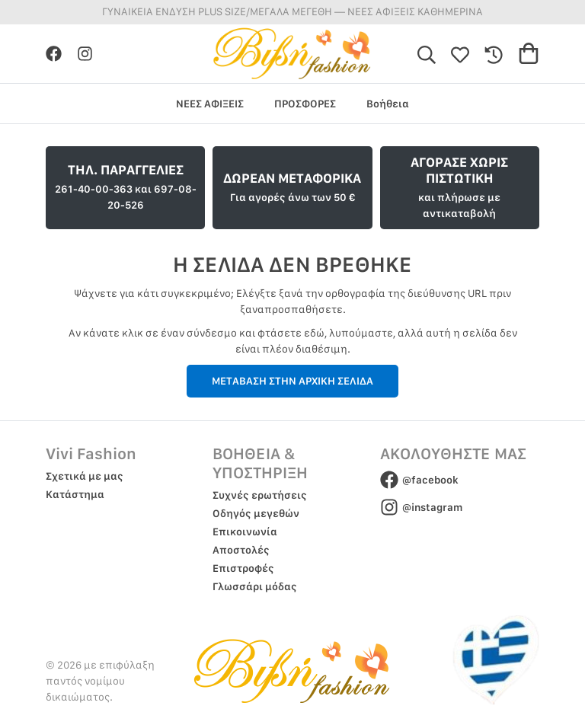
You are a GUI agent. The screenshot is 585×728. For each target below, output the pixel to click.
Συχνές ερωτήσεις (260, 495)
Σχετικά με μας (85, 476)
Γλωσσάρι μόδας (255, 586)
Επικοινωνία (245, 532)
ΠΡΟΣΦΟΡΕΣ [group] (305, 104)
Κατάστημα (75, 494)
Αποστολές (241, 550)
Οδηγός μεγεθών (256, 513)
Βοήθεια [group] (388, 104)
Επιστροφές (243, 568)
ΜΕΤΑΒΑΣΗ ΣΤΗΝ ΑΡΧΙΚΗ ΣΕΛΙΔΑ (292, 381)
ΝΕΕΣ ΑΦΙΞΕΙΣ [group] (210, 104)
